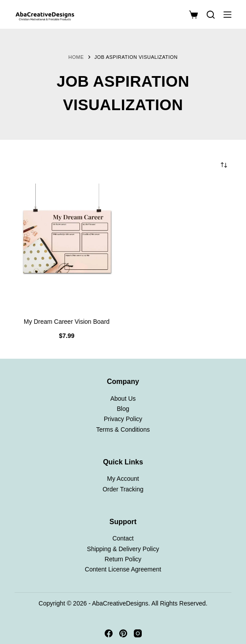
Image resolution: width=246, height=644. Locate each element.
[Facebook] (109, 633)
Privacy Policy (123, 419)
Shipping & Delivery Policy (123, 549)
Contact (123, 538)
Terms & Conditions (123, 429)
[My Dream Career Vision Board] (66, 246)
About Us (123, 399)
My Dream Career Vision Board (67, 322)
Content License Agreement (123, 569)
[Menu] (227, 15)
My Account (123, 479)
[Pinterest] (123, 633)
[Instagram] (138, 633)
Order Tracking (123, 489)
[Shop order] (224, 165)
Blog (123, 409)
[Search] (211, 15)
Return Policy (123, 559)
